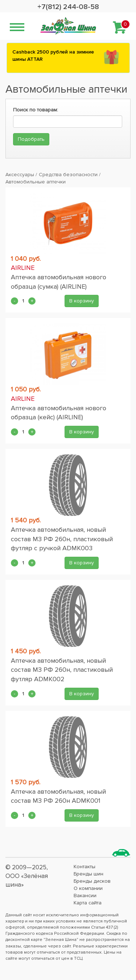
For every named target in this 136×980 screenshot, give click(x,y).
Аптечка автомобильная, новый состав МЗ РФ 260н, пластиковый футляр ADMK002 (62, 670)
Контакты (85, 867)
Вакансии (85, 896)
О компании (88, 888)
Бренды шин (88, 874)
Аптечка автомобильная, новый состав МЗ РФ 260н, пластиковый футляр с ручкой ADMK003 (62, 539)
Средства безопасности (68, 175)
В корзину (82, 301)
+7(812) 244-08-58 (68, 7)
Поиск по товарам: (36, 110)
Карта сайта (88, 903)
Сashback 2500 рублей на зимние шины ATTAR (53, 56)
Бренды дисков (92, 881)
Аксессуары (20, 175)
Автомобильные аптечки (36, 182)
